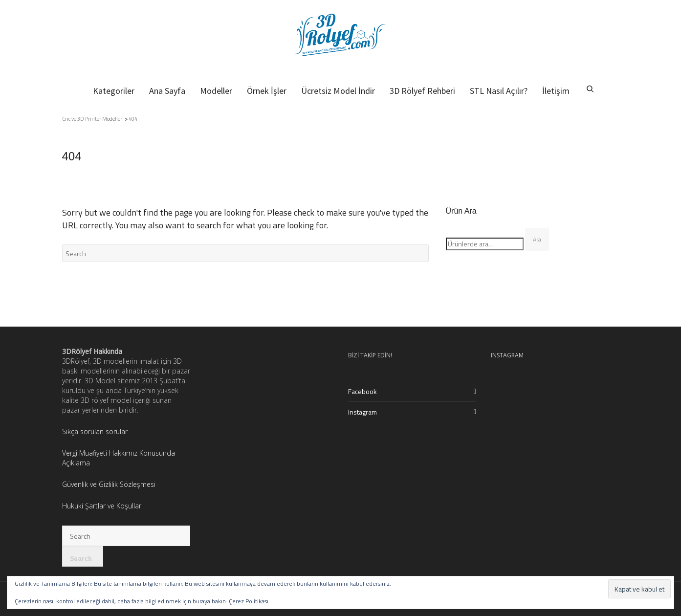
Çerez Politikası (249, 601)
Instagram (362, 412)
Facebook (362, 391)
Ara (537, 239)
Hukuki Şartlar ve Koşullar (102, 506)
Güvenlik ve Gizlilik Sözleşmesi (109, 484)
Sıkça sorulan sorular (96, 431)
